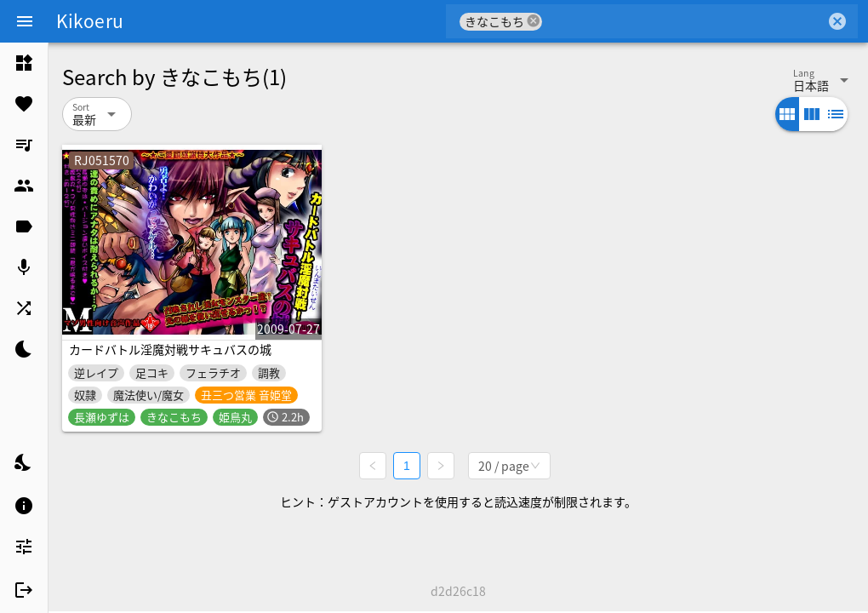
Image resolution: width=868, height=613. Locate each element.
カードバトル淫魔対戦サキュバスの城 (170, 349)
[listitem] (24, 63)
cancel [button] (534, 21)
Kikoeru (90, 20)
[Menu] (25, 21)
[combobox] (684, 21)
